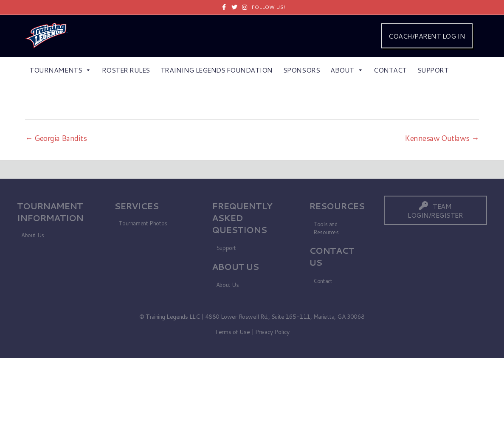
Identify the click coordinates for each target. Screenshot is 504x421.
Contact (390, 70)
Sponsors (301, 70)
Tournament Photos (143, 223)
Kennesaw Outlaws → (442, 138)
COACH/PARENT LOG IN (427, 36)
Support (433, 70)
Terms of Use (232, 332)
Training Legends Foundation (217, 70)
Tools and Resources (326, 228)
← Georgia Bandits (56, 138)
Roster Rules (126, 70)
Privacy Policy (272, 332)
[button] (435, 210)
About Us (33, 235)
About (347, 70)
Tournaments (60, 70)
